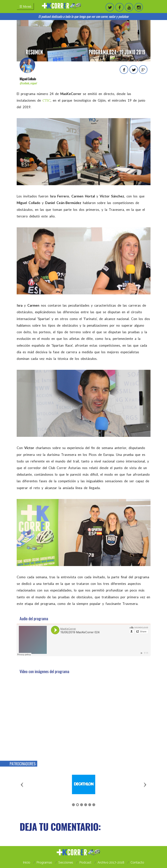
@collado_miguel (28, 83)
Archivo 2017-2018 (111, 862)
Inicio (27, 862)
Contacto (137, 862)
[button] (22, 784)
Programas (44, 862)
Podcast (85, 862)
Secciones (66, 862)
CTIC (46, 100)
